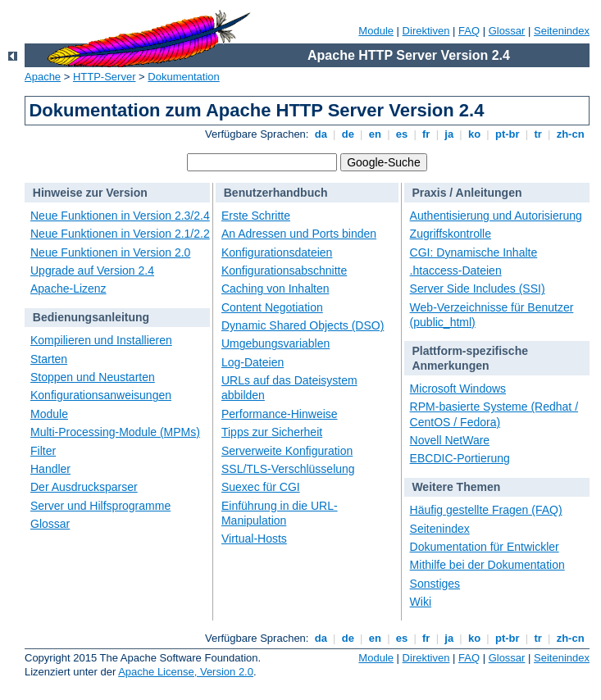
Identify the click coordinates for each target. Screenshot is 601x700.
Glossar (507, 31)
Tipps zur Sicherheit (272, 432)
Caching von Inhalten (275, 289)
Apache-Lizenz (68, 289)
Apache (43, 77)
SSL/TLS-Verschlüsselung (288, 469)
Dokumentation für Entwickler (485, 547)
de (348, 134)
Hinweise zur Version (90, 193)
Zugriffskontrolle (451, 234)
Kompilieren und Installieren (101, 340)
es (402, 134)
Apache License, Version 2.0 (186, 672)
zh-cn (570, 134)
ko (474, 134)
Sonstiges (435, 584)
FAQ (469, 31)
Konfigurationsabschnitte (284, 270)
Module (376, 31)
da (321, 134)
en (375, 134)
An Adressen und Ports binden (299, 234)
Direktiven (426, 31)
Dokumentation (183, 77)
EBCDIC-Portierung (460, 458)
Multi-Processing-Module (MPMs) (115, 432)
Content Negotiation (272, 307)
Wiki (421, 602)
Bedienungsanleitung (91, 317)
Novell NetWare (450, 440)
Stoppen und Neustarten (93, 377)
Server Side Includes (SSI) (478, 289)
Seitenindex (562, 31)
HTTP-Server (105, 77)
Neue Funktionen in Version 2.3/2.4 (120, 216)
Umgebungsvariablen (275, 343)
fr (426, 134)
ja (449, 134)
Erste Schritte (256, 216)
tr (538, 134)
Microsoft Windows (458, 389)
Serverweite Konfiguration (287, 451)
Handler (50, 469)
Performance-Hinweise (280, 414)
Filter (43, 451)
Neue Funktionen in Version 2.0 (110, 252)
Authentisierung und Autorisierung (496, 216)
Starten (49, 359)
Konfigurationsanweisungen (101, 395)
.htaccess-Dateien (456, 270)
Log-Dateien (253, 362)
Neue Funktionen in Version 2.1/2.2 (120, 234)
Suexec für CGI (261, 487)
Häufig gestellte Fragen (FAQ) (486, 510)
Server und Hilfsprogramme (100, 506)
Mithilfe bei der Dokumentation (487, 565)
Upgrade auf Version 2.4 (92, 270)
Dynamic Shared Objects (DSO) (303, 325)
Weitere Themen (456, 487)
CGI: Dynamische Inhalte (474, 252)
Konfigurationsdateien (277, 252)
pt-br (507, 134)
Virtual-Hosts (254, 539)
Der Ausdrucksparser (84, 487)
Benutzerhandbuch (276, 193)
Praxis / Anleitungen (467, 193)
